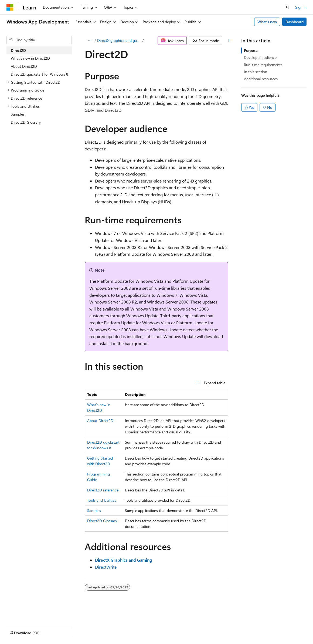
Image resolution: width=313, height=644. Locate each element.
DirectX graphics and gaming (119, 40)
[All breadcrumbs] (89, 41)
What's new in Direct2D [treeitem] (30, 58)
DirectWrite (106, 567)
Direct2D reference (103, 490)
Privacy (118, 627)
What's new (267, 22)
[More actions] (229, 41)
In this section (256, 72)
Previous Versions (49, 627)
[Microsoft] (10, 7)
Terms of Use (145, 627)
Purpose (251, 50)
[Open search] (288, 7)
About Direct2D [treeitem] (24, 66)
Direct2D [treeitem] (18, 50)
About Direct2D (100, 421)
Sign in (301, 7)
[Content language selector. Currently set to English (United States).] (31, 615)
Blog (74, 627)
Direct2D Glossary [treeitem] (26, 122)
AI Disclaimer (17, 627)
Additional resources (261, 79)
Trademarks (171, 627)
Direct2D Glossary (102, 521)
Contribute (97, 627)
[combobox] (39, 40)
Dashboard (295, 22)
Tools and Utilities (102, 500)
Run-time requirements (263, 65)
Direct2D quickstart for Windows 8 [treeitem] (40, 74)
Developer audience (260, 57)
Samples (94, 510)
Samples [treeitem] (18, 114)
